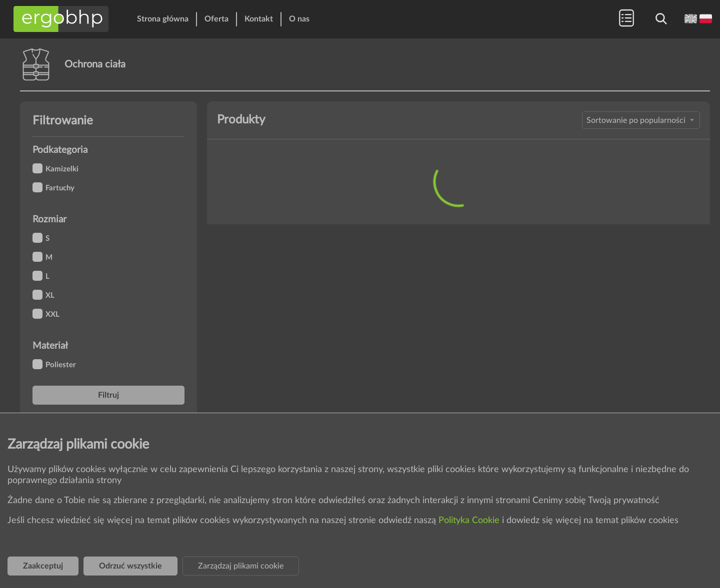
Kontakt (259, 19)
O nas (299, 19)
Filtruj (108, 395)
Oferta (216, 19)
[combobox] (641, 120)
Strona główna (163, 19)
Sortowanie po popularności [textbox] (636, 120)
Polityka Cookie (470, 521)
